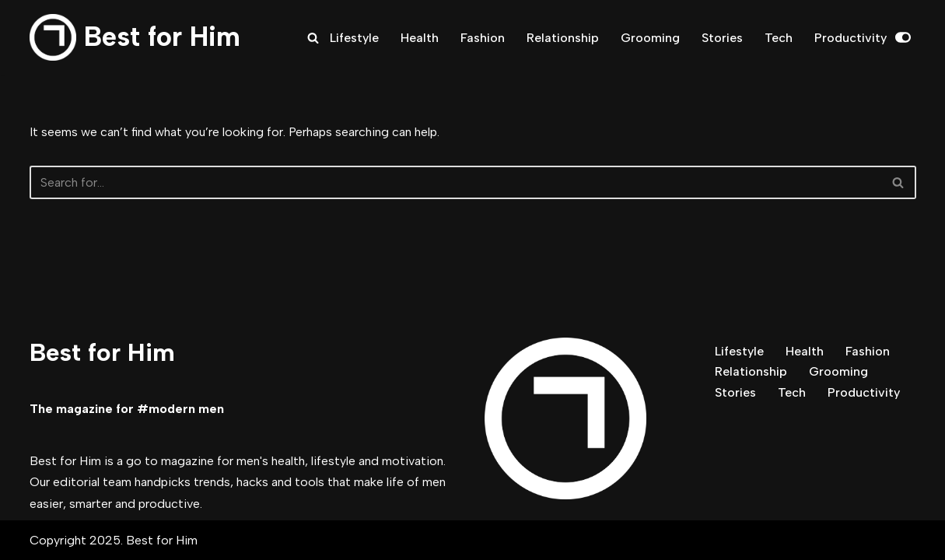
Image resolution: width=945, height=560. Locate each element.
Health (420, 38)
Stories (722, 38)
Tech (779, 38)
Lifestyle (354, 38)
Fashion (483, 38)
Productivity (850, 38)
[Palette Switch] (903, 37)
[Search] (313, 38)
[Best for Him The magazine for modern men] (135, 37)
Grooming (650, 38)
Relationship (563, 38)
